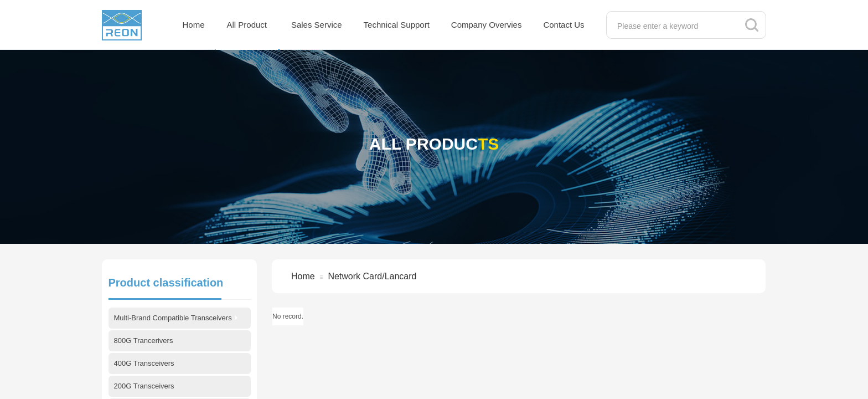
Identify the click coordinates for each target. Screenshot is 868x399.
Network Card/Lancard (372, 276)
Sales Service (317, 25)
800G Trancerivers (144, 341)
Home (194, 25)
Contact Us (564, 25)
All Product (247, 25)
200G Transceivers (144, 386)
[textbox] (675, 26)
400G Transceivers (144, 363)
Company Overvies (487, 25)
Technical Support (397, 25)
